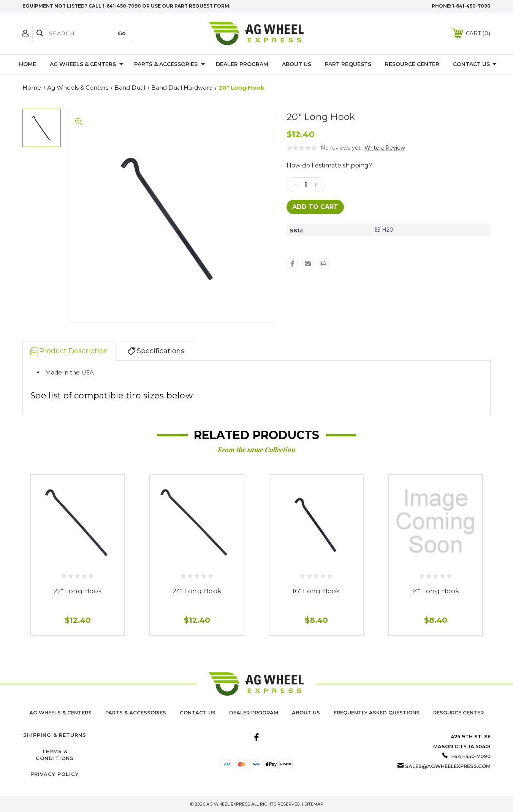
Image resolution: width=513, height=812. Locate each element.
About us (306, 712)
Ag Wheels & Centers (87, 65)
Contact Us (475, 65)
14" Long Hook (435, 591)
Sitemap (314, 804)
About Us (297, 64)
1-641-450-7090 (471, 6)
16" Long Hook (316, 591)
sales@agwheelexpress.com (448, 766)
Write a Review (385, 148)
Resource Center (412, 64)
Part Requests (348, 64)
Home (28, 64)
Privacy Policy (55, 774)
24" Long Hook (197, 591)
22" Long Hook (78, 591)
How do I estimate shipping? (329, 165)
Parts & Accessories (170, 65)
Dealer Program (242, 64)
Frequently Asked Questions (377, 712)
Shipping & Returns (55, 735)
